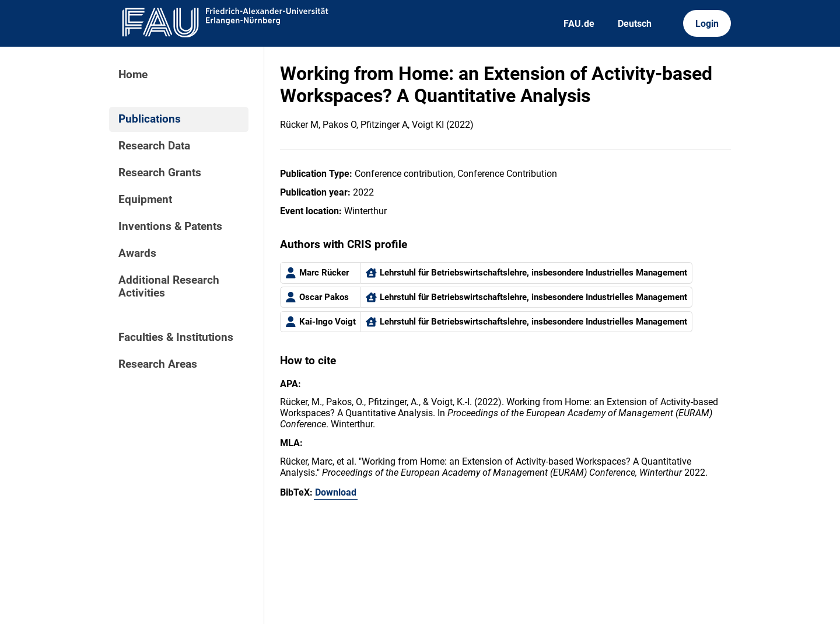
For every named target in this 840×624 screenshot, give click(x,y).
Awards (137, 253)
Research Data (154, 146)
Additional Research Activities (169, 287)
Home (133, 75)
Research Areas (158, 364)
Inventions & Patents (170, 226)
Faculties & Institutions (176, 337)
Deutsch (635, 24)
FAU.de (579, 24)
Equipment (145, 200)
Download (336, 492)
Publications (150, 119)
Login (707, 24)
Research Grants (160, 173)
